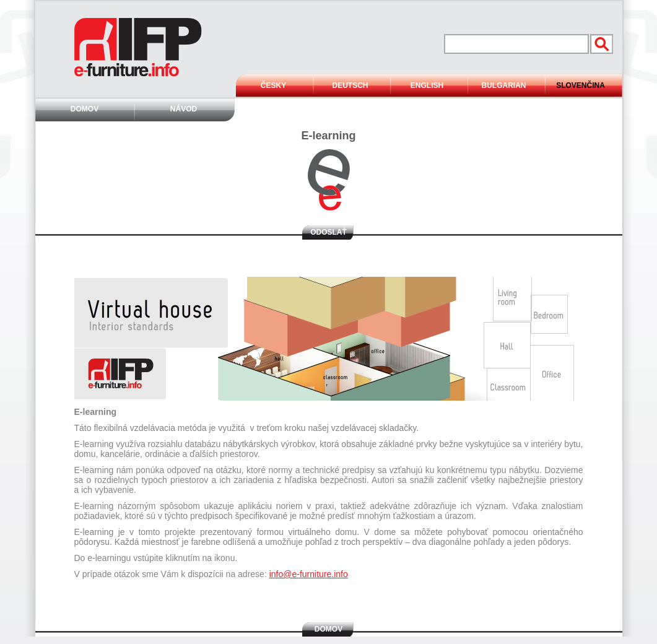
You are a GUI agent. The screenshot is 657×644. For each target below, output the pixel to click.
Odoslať (328, 232)
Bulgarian (504, 85)
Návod (184, 109)
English (427, 85)
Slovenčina (581, 85)
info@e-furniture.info (309, 574)
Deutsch (350, 85)
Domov (85, 109)
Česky (273, 85)
